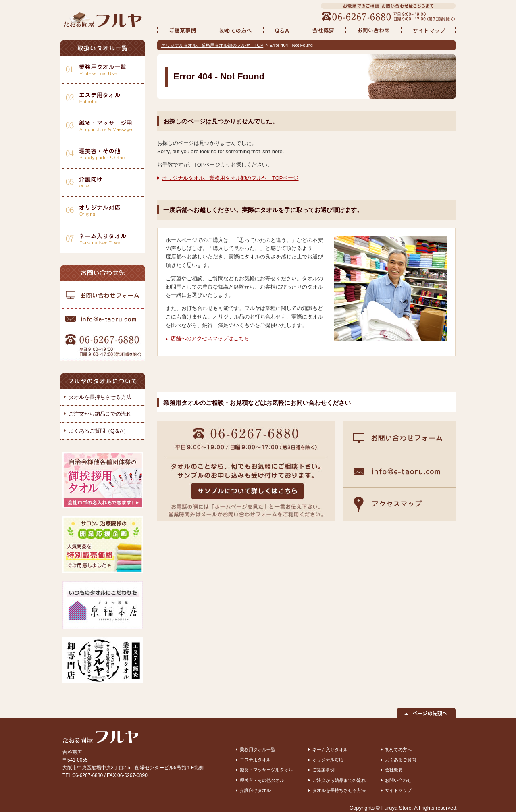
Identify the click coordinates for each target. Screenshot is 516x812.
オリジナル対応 (328, 760)
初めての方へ (398, 750)
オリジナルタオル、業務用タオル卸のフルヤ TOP (212, 45)
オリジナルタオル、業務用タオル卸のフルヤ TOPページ (230, 178)
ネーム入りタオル (330, 750)
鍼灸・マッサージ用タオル (266, 770)
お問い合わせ (398, 780)
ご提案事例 (324, 770)
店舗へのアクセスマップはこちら (210, 338)
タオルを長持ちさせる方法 (100, 397)
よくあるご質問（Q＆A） (99, 431)
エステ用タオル (255, 760)
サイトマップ (398, 790)
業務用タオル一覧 (258, 750)
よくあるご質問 (401, 760)
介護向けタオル (255, 790)
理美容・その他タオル (262, 780)
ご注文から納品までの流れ (100, 414)
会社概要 (394, 770)
